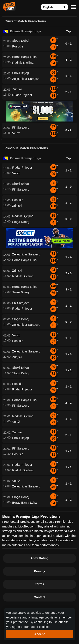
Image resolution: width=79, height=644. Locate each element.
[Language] (54, 7)
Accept (39, 634)
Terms (39, 584)
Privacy (39, 571)
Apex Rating (39, 558)
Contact (39, 597)
